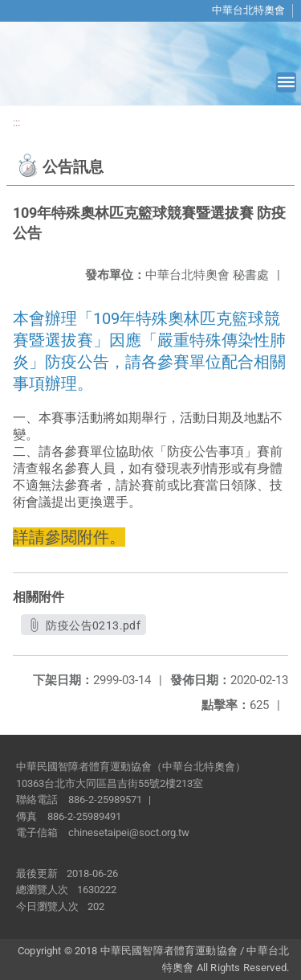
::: (16, 123)
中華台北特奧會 (248, 10)
